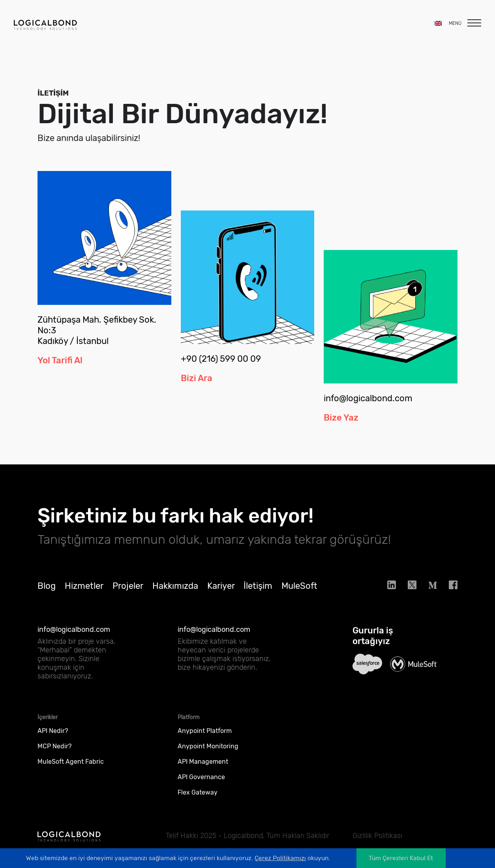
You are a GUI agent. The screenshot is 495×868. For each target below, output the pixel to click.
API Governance (201, 782)
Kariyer (221, 591)
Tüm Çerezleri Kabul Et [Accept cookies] (401, 858)
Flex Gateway (198, 797)
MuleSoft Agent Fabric (71, 766)
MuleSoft (299, 591)
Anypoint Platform (205, 736)
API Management (203, 766)
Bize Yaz (341, 422)
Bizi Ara (197, 378)
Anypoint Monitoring (208, 751)
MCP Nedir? (54, 751)
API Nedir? (53, 736)
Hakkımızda (175, 591)
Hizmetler (84, 591)
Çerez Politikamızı (280, 858)
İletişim (258, 591)
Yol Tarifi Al (60, 360)
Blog (47, 591)
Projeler (128, 591)
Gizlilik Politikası (377, 836)
